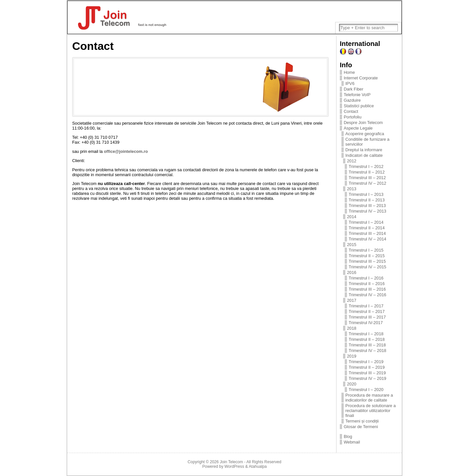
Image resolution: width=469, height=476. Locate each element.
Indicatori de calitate (364, 155)
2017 (352, 300)
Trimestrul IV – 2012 (367, 183)
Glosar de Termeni (361, 427)
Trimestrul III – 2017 (367, 317)
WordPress (234, 466)
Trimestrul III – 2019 (367, 373)
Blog (348, 436)
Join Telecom (231, 462)
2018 (352, 328)
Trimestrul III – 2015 (367, 261)
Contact (351, 111)
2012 (352, 161)
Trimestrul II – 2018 (367, 339)
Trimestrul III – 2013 (367, 206)
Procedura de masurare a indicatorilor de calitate (369, 398)
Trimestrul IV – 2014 (367, 239)
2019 (352, 356)
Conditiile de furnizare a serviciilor (367, 142)
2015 (352, 245)
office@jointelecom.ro (126, 151)
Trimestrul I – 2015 (366, 250)
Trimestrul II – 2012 (367, 172)
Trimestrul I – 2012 (366, 166)
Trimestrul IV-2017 (366, 323)
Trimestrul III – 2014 (367, 233)
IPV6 (350, 83)
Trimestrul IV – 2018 (367, 351)
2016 (352, 272)
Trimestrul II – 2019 (367, 367)
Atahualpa (258, 466)
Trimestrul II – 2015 (367, 256)
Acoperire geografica (365, 134)
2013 (352, 189)
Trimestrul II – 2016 (367, 284)
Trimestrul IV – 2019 (367, 378)
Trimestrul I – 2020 (366, 390)
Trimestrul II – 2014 (367, 228)
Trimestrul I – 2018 (366, 334)
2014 (352, 217)
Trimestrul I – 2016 (366, 278)
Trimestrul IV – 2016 (367, 295)
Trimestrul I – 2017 (366, 306)
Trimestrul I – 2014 (366, 222)
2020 (352, 384)
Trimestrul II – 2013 (367, 200)
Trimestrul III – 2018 (367, 345)
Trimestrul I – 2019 (366, 362)
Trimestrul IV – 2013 (367, 211)
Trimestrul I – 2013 (366, 194)
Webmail (352, 442)
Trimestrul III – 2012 (367, 178)
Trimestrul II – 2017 (367, 311)
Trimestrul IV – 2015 (367, 267)
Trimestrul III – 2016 (367, 289)
